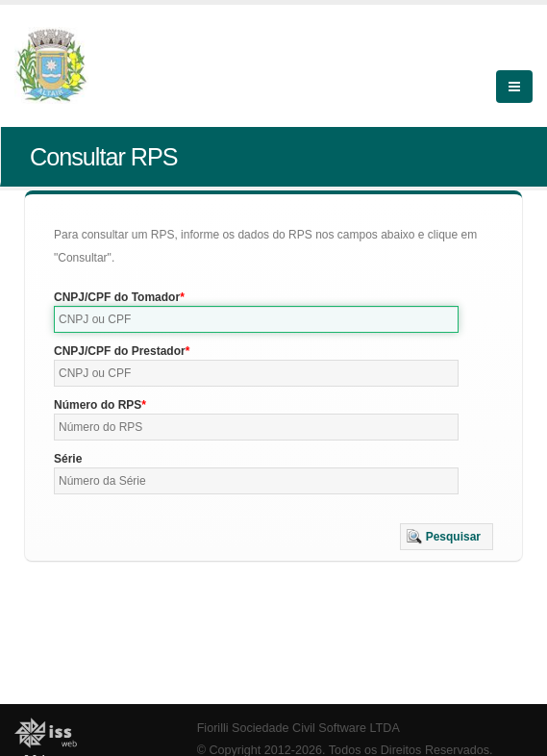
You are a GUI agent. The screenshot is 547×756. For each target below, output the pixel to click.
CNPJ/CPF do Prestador (120, 351)
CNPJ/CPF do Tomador (117, 297)
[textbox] (256, 319)
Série (68, 459)
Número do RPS (98, 405)
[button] (447, 537)
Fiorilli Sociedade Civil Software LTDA (298, 728)
